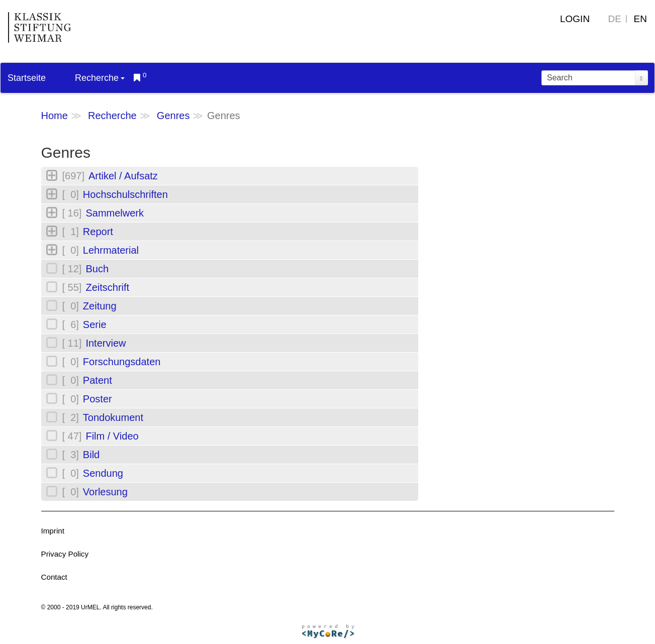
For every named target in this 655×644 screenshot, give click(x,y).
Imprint (53, 531)
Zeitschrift (107, 287)
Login (575, 19)
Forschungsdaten (122, 362)
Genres (173, 116)
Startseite (27, 78)
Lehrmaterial (111, 250)
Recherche (100, 78)
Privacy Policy (65, 554)
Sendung (103, 473)
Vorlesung (105, 492)
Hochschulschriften (125, 194)
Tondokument (113, 417)
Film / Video (112, 436)
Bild (91, 455)
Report (98, 232)
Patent (98, 380)
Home (55, 116)
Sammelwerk (115, 213)
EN (640, 19)
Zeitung (100, 306)
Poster (98, 399)
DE (615, 19)
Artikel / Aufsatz (123, 176)
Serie (95, 325)
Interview (106, 343)
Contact (54, 577)
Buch (97, 269)
